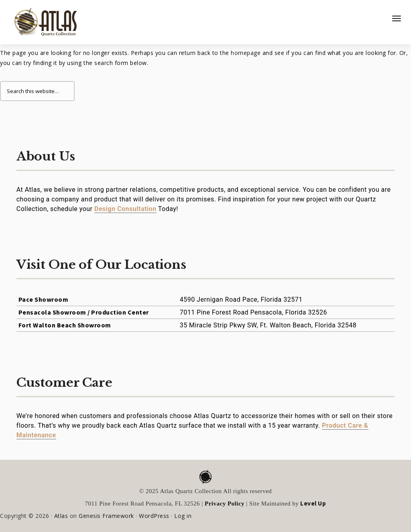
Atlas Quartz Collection (42, 19)
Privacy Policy (225, 504)
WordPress (154, 516)
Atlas (61, 516)
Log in (183, 516)
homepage (246, 53)
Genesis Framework (106, 516)
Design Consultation (125, 209)
